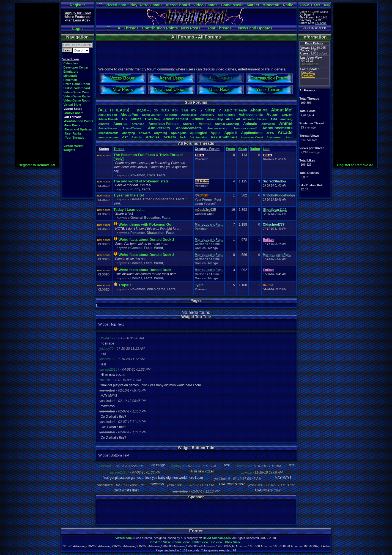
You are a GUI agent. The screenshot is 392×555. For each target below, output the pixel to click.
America (120, 124)
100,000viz (144, 110)
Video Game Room (77, 100)
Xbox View (233, 542)
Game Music (232, 5)
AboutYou (129, 115)
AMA (274, 119)
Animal (205, 124)
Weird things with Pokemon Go (145, 224)
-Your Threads (74, 138)
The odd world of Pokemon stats (141, 181)
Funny (135, 189)
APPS (270, 133)
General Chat (204, 214)
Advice (198, 119)
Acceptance (189, 115)
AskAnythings (224, 137)
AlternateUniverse (255, 119)
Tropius (125, 285)
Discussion (156, 233)
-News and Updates (78, 129)
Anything (161, 133)
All (238, 119)
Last (266, 149)
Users (316, 5)
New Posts (191, 28)
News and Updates (255, 28)
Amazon (104, 124)
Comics (136, 248)
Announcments (109, 133)
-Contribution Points (79, 121)
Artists (170, 137)
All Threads (128, 28)
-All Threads (73, 117)
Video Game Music (77, 92)
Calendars (71, 63)
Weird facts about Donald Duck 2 (146, 240)
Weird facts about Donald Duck (145, 270)
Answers (144, 133)
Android (188, 124)
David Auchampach (217, 538)
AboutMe (259, 110)
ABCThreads (235, 110)
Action (273, 114)
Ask (183, 137)
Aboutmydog (108, 115)
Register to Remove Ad (37, 165)
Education (152, 218)
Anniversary (159, 128)
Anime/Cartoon (133, 128)
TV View (216, 542)
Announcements (278, 128)
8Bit (175, 110)
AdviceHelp (215, 119)
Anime (286, 123)
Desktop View (160, 542)
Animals (250, 124)
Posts (230, 149)
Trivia (151, 175)
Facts (161, 175)
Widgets (69, 150)
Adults (136, 119)
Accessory (207, 115)
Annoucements (189, 128)
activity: (287, 115)
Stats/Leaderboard (77, 88)
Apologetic (179, 133)
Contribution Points (160, 28)
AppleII (231, 133)
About (304, 5)
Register (77, 5)
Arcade (285, 132)
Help (326, 5)
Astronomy (274, 138)
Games (136, 199)
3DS (165, 110)
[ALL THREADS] (114, 110)
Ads (124, 119)
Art (125, 137)
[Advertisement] (37, 85)
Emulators (71, 72)
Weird (159, 248)
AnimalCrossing (227, 124)
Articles (153, 137)
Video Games (205, 5)
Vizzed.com (116, 5)
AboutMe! (282, 110)
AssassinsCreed (252, 138)
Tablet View (200, 542)
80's (194, 110)
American (138, 124)
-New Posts (72, 125)
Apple (216, 133)
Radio (288, 5)
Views (242, 149)
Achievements (251, 115)
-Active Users (74, 113)
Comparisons (164, 199)
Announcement (218, 128)
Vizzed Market (74, 146)
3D (156, 110)
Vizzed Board (178, 5)
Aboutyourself (152, 115)
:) (201, 110)
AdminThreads (109, 119)
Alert (229, 119)
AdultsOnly (152, 119)
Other (147, 199)
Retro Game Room (77, 84)
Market (253, 5)
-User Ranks (73, 133)
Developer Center (76, 67)
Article (137, 137)
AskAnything (198, 138)
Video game (156, 289)
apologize (199, 133)
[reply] (119, 159)
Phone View (181, 542)
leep (210, 110)
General (137, 218)
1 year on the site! (129, 195)
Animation (268, 124)
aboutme (171, 115)
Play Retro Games (146, 5)
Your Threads (219, 28)
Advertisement (176, 119)
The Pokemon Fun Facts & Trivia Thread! (148, 155)
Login (77, 29)
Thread (119, 149)
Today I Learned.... (129, 210)
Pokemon (70, 80)
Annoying (128, 133)
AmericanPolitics (164, 124)
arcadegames (109, 138)
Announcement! (245, 128)
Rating (255, 149)
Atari (289, 138)
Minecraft (271, 5)
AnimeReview (108, 128)
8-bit (185, 110)
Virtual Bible (72, 105)
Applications (252, 133)
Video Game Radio (77, 96)
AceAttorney (226, 115)
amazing (286, 119)
